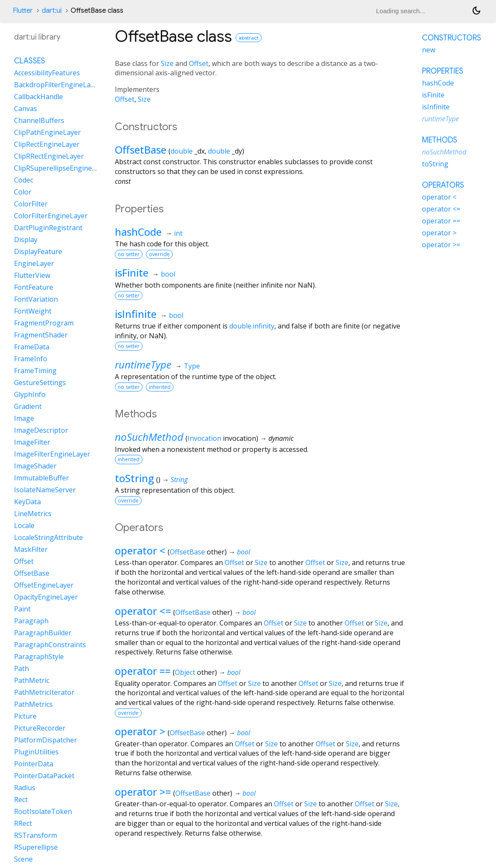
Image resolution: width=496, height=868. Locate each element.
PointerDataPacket (44, 776)
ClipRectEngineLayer (47, 144)
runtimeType (143, 364)
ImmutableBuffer (41, 478)
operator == (143, 671)
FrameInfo (31, 359)
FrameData (32, 347)
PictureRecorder (40, 728)
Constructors (452, 38)
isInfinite (136, 314)
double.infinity (252, 326)
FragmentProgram (44, 323)
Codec (24, 180)
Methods (440, 140)
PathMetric (32, 680)
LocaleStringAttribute (48, 537)
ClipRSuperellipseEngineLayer (62, 168)
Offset (199, 63)
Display (26, 240)
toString (134, 478)
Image (24, 418)
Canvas (26, 108)
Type (192, 366)
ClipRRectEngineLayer (49, 156)
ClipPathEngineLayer (47, 132)
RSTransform (36, 835)
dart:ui (52, 11)
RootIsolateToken (43, 811)
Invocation (204, 438)
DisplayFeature (38, 251)
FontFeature (34, 287)
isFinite (132, 273)
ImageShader (35, 466)
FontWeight (33, 311)
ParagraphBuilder (43, 633)
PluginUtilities (36, 752)
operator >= (143, 792)
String (179, 480)
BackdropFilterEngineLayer (57, 85)
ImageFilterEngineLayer (52, 454)
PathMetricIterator (44, 692)
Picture (25, 716)
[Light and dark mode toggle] (476, 11)
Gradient (28, 406)
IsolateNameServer (45, 490)
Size (167, 63)
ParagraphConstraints (50, 645)
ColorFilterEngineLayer (51, 216)
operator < (140, 550)
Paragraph (31, 621)
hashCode (138, 232)
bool (168, 274)
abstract (249, 38)
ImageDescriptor (41, 430)
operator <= (143, 611)
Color (23, 192)
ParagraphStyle (39, 657)
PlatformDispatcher (46, 740)
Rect (21, 799)
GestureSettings (40, 383)
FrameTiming (35, 371)
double (182, 151)
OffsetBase (141, 150)
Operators (443, 185)
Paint (22, 609)
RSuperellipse (36, 847)
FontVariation (36, 299)
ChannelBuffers (39, 120)
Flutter (23, 11)
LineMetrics (33, 514)
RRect (23, 823)
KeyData (27, 502)
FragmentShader (41, 335)
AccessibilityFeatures (47, 73)
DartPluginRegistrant (48, 228)
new (429, 50)
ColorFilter (31, 204)
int (178, 233)
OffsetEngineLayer (44, 585)
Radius (25, 788)
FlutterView (32, 275)
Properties (443, 71)
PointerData (34, 764)
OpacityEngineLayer (46, 597)
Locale (24, 525)
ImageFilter (32, 442)
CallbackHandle (38, 97)
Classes (30, 61)
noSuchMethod (149, 437)
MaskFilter (31, 549)
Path (21, 668)
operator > (140, 731)
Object (185, 672)
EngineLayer (34, 263)
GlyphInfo (30, 394)
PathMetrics (33, 704)
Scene (23, 859)
